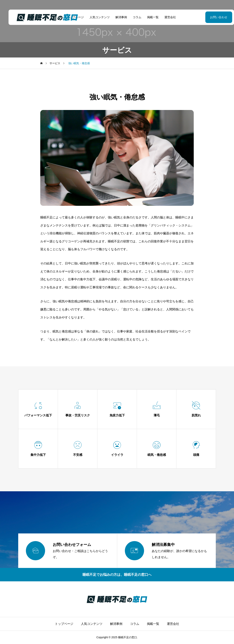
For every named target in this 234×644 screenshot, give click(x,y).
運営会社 (166, 17)
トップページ (64, 624)
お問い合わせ (209, 17)
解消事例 (117, 17)
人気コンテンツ (95, 17)
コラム (133, 17)
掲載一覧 (149, 17)
